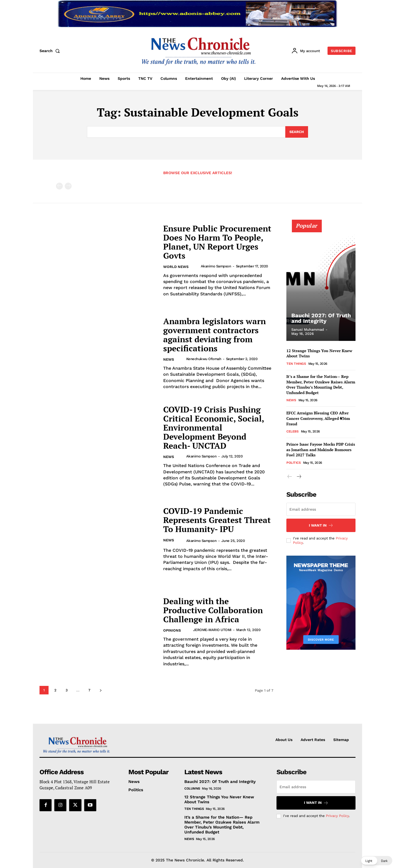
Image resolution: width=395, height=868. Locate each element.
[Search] (297, 132)
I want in (321, 525)
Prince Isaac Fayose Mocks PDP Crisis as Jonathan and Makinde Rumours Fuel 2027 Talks (321, 449)
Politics (294, 463)
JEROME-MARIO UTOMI (212, 630)
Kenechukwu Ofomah (204, 359)
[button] (51, 51)
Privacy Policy (337, 816)
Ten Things (296, 364)
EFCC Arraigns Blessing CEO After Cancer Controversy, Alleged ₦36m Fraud (318, 418)
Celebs (292, 431)
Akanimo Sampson (216, 266)
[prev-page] (59, 186)
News (169, 359)
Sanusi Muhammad (308, 330)
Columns (192, 788)
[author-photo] (196, 266)
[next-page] (101, 690)
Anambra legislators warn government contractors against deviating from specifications (215, 335)
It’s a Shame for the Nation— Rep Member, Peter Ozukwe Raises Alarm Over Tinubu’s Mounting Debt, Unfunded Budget (321, 384)
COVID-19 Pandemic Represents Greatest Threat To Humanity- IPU (217, 520)
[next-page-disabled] (68, 186)
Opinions (172, 630)
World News (176, 267)
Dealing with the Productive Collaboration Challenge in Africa (213, 610)
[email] (321, 509)
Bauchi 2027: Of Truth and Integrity (321, 318)
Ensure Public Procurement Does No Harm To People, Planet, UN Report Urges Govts (217, 242)
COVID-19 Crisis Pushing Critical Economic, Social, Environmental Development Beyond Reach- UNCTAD (214, 428)
